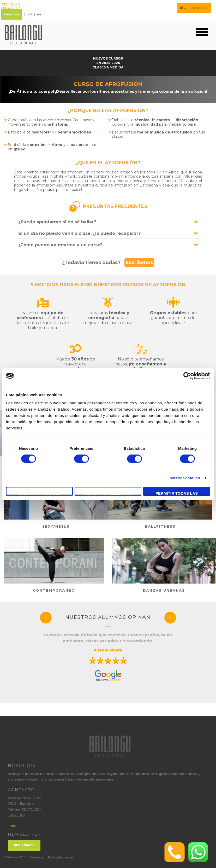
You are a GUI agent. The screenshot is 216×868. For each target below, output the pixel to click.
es (39, 14)
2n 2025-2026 (108, 63)
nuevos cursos (108, 58)
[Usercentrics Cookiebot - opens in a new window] (187, 376)
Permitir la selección (108, 493)
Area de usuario (194, 8)
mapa (12, 825)
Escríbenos (139, 263)
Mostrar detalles (185, 478)
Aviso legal (37, 857)
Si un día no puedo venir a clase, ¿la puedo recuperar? (79, 233)
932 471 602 (11, 4)
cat (30, 14)
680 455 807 (11, 8)
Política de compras (61, 857)
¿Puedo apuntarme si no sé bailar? (57, 222)
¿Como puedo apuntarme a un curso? (60, 245)
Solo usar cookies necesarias (40, 493)
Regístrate (12, 14)
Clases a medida (108, 67)
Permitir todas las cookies (177, 493)
